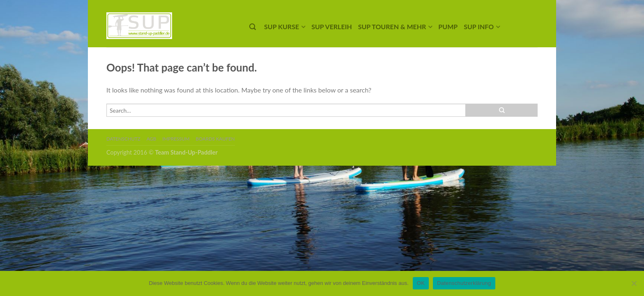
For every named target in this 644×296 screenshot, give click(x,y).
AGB (151, 139)
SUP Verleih (332, 27)
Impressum (176, 139)
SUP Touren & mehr (392, 27)
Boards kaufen (215, 139)
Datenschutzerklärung (464, 283)
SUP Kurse (282, 27)
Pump (448, 27)
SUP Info (479, 27)
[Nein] (634, 283)
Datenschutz (123, 139)
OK (421, 283)
